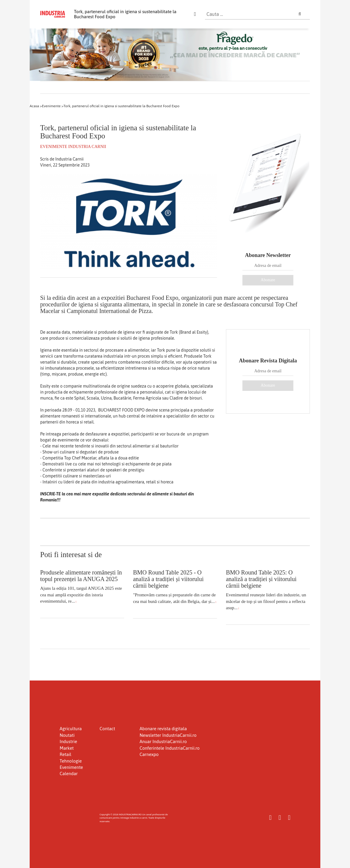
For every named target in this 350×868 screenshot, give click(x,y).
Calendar (69, 774)
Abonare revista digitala (163, 729)
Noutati (67, 735)
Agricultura (71, 729)
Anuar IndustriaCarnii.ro (163, 741)
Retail (65, 754)
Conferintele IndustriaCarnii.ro (170, 748)
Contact (107, 729)
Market (67, 748)
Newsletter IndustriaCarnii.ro (168, 735)
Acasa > (36, 106)
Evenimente (71, 767)
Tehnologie (71, 761)
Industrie (68, 741)
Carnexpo (149, 754)
